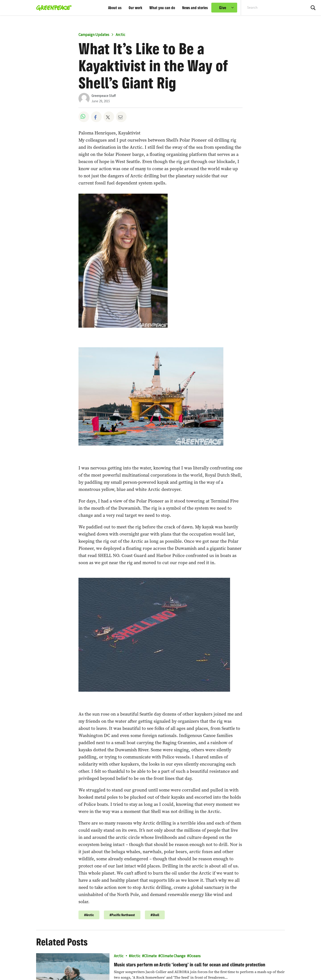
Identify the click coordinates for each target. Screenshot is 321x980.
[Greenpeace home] (52, 8)
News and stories (195, 8)
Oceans (195, 956)
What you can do (162, 8)
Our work (135, 8)
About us (115, 8)
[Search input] (271, 8)
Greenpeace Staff (104, 96)
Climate (150, 956)
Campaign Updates (94, 35)
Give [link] (223, 8)
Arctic (120, 35)
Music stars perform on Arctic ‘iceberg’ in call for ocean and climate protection (190, 965)
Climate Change (173, 956)
